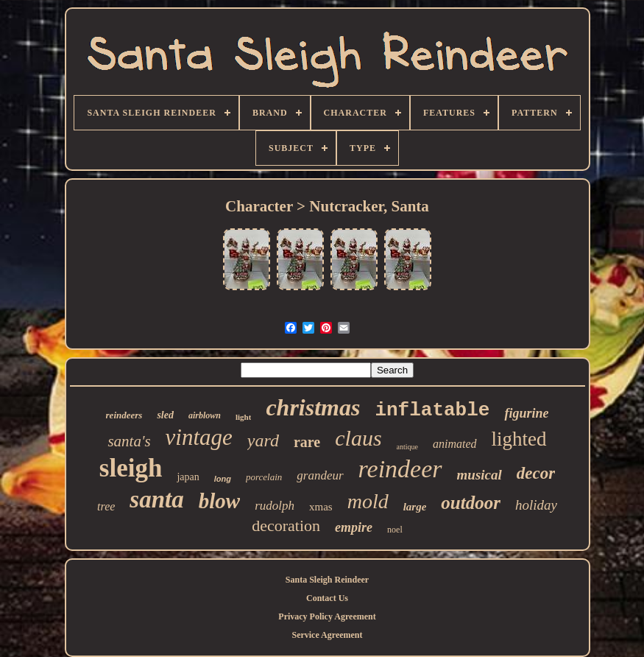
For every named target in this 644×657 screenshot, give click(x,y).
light (243, 417)
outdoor (471, 503)
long (223, 479)
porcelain (264, 477)
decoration (286, 526)
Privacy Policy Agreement (327, 616)
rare (307, 442)
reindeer (400, 469)
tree (106, 506)
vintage (199, 437)
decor (536, 473)
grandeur (320, 475)
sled (165, 415)
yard (263, 440)
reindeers (124, 415)
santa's (129, 441)
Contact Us (327, 598)
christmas (313, 407)
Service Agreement (327, 635)
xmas (321, 507)
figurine (526, 413)
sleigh (131, 468)
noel (395, 530)
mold (368, 501)
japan (188, 477)
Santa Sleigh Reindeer (327, 580)
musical (480, 475)
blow (219, 501)
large (415, 507)
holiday (536, 505)
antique (407, 447)
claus (358, 438)
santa (156, 499)
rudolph (275, 506)
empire (354, 527)
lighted (519, 439)
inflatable (432, 410)
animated (455, 444)
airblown (205, 415)
